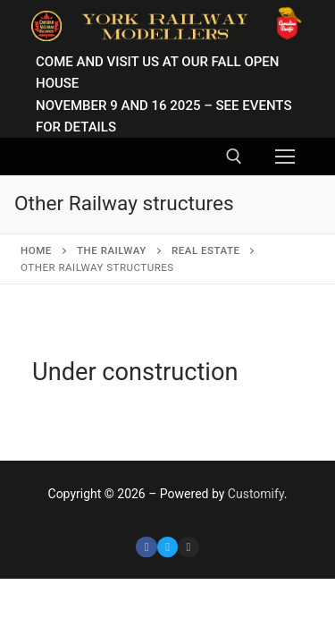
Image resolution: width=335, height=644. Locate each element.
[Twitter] (167, 547)
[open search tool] (234, 157)
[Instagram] (188, 547)
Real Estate (205, 250)
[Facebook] (146, 547)
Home (36, 250)
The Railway (112, 250)
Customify (256, 494)
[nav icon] (285, 157)
